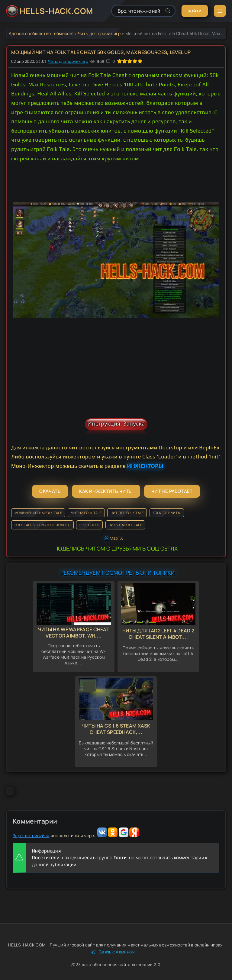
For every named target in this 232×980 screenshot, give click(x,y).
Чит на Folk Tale (86, 513)
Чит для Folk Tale (127, 513)
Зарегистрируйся (31, 835)
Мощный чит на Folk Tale (38, 513)
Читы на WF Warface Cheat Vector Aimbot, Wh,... (74, 633)
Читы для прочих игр (99, 33)
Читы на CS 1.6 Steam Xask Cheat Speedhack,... (116, 729)
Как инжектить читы (106, 491)
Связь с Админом (113, 952)
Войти (195, 11)
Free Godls (89, 525)
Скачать (50, 491)
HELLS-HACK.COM (56, 11)
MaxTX (116, 538)
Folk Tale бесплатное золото (42, 525)
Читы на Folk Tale (125, 525)
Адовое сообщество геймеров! (41, 33)
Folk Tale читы (167, 513)
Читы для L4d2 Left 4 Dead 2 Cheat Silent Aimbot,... (158, 634)
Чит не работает (172, 491)
